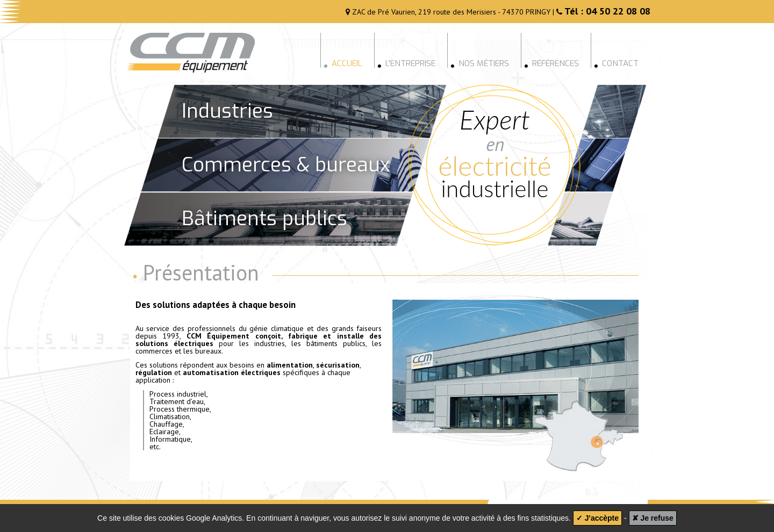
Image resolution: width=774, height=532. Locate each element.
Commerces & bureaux (286, 165)
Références (551, 63)
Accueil (343, 63)
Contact (616, 63)
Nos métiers (480, 63)
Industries (227, 111)
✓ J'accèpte (597, 518)
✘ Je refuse (653, 518)
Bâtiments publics (264, 218)
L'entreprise (406, 63)
